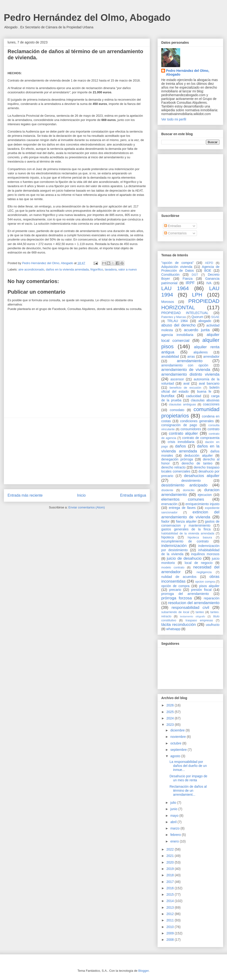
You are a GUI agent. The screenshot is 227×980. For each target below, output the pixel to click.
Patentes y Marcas (174, 317)
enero (175, 841)
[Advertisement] (77, 451)
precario (175, 590)
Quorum (197, 317)
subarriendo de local (175, 612)
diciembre (178, 730)
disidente (167, 490)
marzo (175, 828)
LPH (197, 295)
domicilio (189, 490)
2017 (171, 882)
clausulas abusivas (205, 400)
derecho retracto (173, 467)
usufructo (213, 625)
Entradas (173, 226)
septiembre (179, 750)
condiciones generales (197, 421)
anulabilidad (170, 357)
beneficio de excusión (185, 388)
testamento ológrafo (192, 616)
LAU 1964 (175, 288)
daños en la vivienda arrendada (67, 269)
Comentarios (175, 233)
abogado (205, 321)
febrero (176, 835)
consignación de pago (179, 425)
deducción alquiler (198, 456)
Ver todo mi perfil (174, 119)
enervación (169, 504)
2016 (171, 888)
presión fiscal (201, 590)
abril (174, 822)
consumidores (191, 429)
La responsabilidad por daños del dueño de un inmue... (188, 766)
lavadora (111, 269)
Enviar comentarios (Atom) (87, 507)
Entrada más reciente (25, 495)
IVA (209, 283)
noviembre (178, 737)
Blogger (144, 971)
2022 (171, 849)
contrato (213, 429)
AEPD (209, 263)
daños (180, 446)
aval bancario (209, 383)
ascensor (177, 379)
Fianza (188, 279)
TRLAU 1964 (177, 321)
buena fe (204, 391)
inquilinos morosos (205, 554)
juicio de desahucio (184, 558)
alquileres (201, 352)
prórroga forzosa (177, 598)
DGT (195, 275)
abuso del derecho (178, 325)
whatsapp (173, 629)
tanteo (200, 612)
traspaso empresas (199, 620)
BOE (208, 271)
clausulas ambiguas (182, 404)
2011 (171, 920)
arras (191, 357)
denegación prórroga (177, 459)
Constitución (170, 275)
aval (186, 383)
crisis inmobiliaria (181, 442)
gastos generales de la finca (186, 529)
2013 (171, 907)
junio (174, 809)
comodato (177, 410)
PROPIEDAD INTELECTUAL (185, 313)
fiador (165, 521)
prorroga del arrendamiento (185, 594)
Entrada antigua (133, 495)
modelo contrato (173, 567)
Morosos (168, 302)
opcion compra (205, 582)
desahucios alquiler (202, 476)
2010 (171, 927)
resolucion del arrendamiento (194, 603)
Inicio (81, 495)
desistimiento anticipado (184, 485)
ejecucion (205, 495)
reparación (212, 598)
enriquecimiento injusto (202, 504)
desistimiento (191, 481)
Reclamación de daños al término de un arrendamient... (188, 791)
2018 (171, 875)
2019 (171, 869)
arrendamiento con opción (185, 365)
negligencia (204, 572)
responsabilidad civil (190, 608)
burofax (168, 396)
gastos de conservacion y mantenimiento (190, 523)
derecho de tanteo (197, 463)
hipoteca (168, 537)
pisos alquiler (209, 586)
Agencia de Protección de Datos (190, 269)
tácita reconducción (179, 625)
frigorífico (97, 269)
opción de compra (175, 586)
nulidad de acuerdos (179, 577)
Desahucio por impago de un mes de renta (188, 778)
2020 (171, 862)
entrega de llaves (182, 508)
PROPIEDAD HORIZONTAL (190, 304)
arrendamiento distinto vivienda (190, 374)
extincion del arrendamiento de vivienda (190, 514)
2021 (171, 856)
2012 (171, 914)
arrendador (212, 357)
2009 (171, 933)
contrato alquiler (183, 433)
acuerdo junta (197, 330)
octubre (176, 743)
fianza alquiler (186, 521)
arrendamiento (190, 361)
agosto (176, 756)
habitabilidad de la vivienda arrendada (188, 533)
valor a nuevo (127, 269)
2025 (171, 712)
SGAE (215, 317)
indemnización (174, 546)
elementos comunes (183, 499)
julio (174, 803)
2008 (171, 940)
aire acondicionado (31, 269)
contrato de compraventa (201, 438)
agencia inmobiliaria (177, 335)
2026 (171, 705)
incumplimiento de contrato (185, 541)
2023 (171, 725)
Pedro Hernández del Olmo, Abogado (87, 17)
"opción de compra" (177, 263)
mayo (175, 816)
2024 (171, 718)
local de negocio (199, 563)
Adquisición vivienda (177, 267)
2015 (171, 894)
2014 (171, 901)
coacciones (211, 404)
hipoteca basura (200, 537)
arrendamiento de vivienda (186, 370)
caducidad (194, 396)
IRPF (190, 283)
